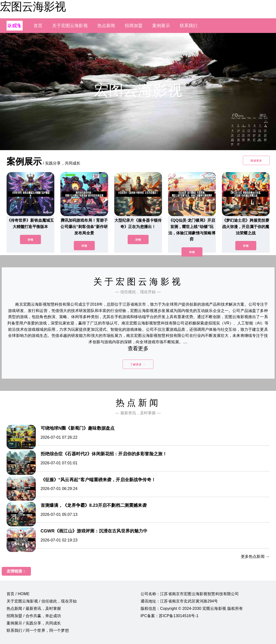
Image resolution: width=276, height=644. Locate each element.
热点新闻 (106, 26)
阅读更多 (256, 161)
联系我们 (189, 26)
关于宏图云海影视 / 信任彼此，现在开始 (42, 601)
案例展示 (161, 26)
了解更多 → (138, 364)
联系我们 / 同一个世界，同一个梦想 (38, 630)
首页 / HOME (18, 594)
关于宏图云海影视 (70, 26)
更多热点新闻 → (255, 556)
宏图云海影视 (33, 7)
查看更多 (138, 348)
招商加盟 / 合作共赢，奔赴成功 (34, 616)
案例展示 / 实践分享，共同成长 (34, 623)
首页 (38, 26)
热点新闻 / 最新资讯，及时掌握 (34, 608)
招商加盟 (134, 26)
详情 (30, 240)
